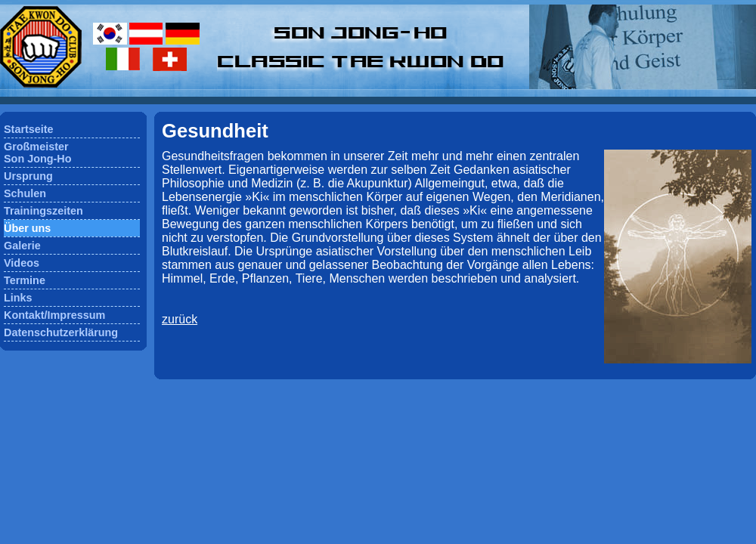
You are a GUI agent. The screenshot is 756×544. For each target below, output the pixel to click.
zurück (180, 319)
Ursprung (28, 176)
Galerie (22, 246)
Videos (22, 263)
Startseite (29, 129)
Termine (25, 280)
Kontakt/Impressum (54, 315)
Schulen (25, 193)
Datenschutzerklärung (61, 332)
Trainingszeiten (43, 211)
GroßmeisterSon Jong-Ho (38, 153)
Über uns (27, 228)
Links (18, 298)
